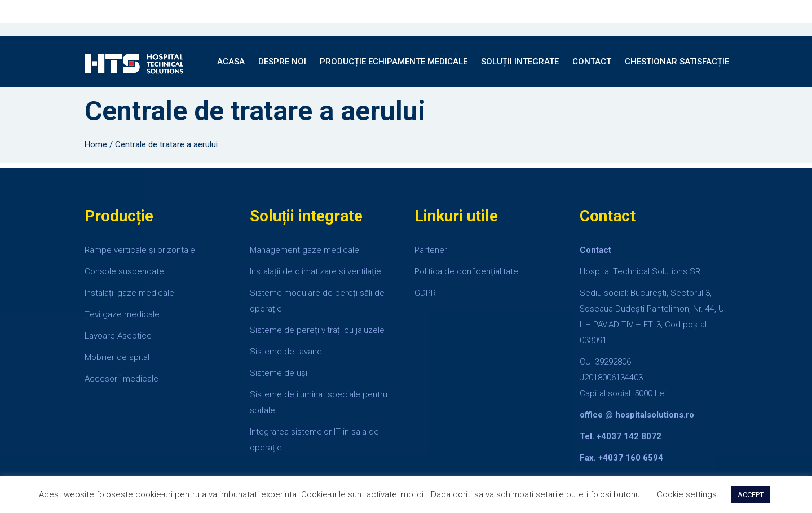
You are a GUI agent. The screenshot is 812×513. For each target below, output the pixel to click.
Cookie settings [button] (687, 494)
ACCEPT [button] (751, 495)
